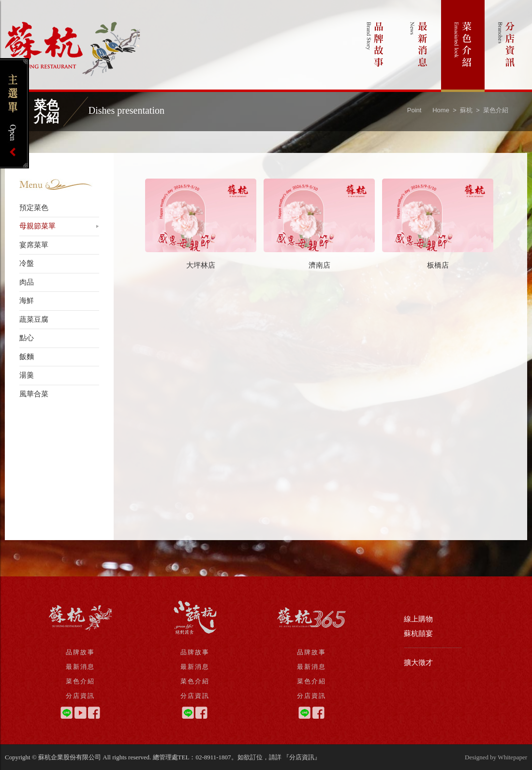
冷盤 (27, 263)
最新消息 (419, 46)
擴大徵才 (418, 663)
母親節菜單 (37, 226)
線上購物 (418, 619)
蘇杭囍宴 (418, 634)
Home (441, 110)
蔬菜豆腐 (34, 319)
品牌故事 (375, 46)
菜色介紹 (463, 46)
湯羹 (27, 375)
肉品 (27, 282)
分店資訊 (507, 46)
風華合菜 (34, 394)
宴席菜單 (34, 245)
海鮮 (27, 301)
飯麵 (27, 357)
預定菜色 (34, 208)
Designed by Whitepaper (496, 757)
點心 (27, 338)
